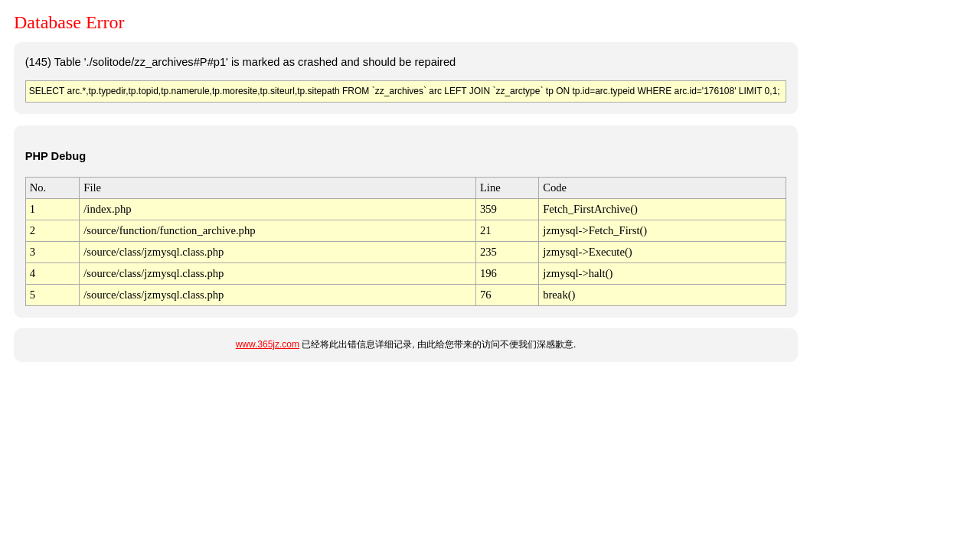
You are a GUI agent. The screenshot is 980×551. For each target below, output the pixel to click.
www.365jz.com (268, 344)
